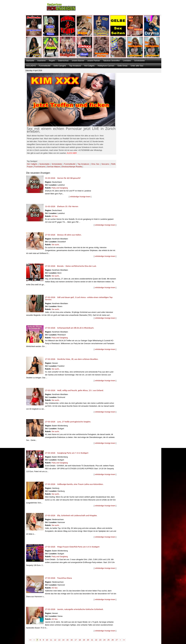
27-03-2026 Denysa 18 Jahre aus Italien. (63, 235)
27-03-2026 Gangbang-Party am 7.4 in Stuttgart (67, 453)
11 (51, 640)
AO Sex (55, 216)
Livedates (127, 61)
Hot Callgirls (32, 164)
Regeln (52, 61)
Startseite (30, 61)
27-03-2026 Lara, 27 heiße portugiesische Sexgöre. (68, 422)
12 (55, 640)
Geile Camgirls (60, 66)
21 (92, 640)
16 (71, 640)
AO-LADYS (31, 66)
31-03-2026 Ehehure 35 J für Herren (62, 206)
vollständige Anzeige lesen (80, 197)
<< (30, 640)
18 (80, 640)
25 (108, 640)
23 (100, 640)
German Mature (53, 167)
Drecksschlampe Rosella (72, 167)
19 (84, 640)
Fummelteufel (45, 66)
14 (63, 640)
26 (113, 640)
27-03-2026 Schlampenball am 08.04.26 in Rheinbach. (70, 328)
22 (96, 640)
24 (104, 640)
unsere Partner (94, 61)
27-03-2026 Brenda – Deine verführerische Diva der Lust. (71, 266)
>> (124, 640)
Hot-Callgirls (89, 66)
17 (76, 640)
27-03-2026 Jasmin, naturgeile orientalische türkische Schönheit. (74, 609)
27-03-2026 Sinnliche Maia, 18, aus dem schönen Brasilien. (72, 359)
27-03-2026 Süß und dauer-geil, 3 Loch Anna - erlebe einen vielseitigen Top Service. (79, 298)
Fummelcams (40, 167)
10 (47, 640)
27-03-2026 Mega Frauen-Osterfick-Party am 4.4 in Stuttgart (72, 547)
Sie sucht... (56, 245)
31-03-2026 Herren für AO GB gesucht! (63, 178)
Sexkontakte (44, 164)
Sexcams (105, 164)
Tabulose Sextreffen (111, 61)
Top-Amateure (75, 66)
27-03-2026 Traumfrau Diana (58, 578)
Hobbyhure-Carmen (106, 66)
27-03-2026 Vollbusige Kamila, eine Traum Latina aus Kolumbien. (74, 484)
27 (117, 640)
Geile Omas (122, 66)
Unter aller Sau (137, 66)
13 (59, 640)
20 (88, 640)
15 (67, 640)
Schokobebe (139, 61)
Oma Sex (95, 164)
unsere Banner (78, 61)
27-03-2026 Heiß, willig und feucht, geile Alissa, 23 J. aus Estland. (74, 390)
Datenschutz (63, 61)
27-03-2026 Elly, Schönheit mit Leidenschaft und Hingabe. (71, 515)
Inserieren (42, 61)
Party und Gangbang (60, 188)
